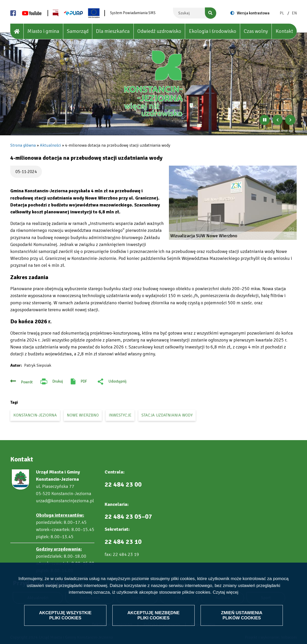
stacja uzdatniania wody (167, 415)
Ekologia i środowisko (213, 31)
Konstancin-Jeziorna (35, 415)
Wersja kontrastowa (253, 13)
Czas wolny (256, 31)
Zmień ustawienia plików (242, 615)
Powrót (27, 382)
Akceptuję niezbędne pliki (153, 615)
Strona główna (23, 145)
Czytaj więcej (226, 592)
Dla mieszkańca (113, 31)
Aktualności (50, 145)
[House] (17, 31)
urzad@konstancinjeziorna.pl (65, 501)
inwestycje (120, 415)
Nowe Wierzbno (83, 415)
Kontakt (284, 31)
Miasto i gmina (43, 31)
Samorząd (78, 31)
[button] (233, 203)
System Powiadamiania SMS (133, 13)
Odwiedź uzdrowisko (159, 31)
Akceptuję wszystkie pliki (65, 615)
